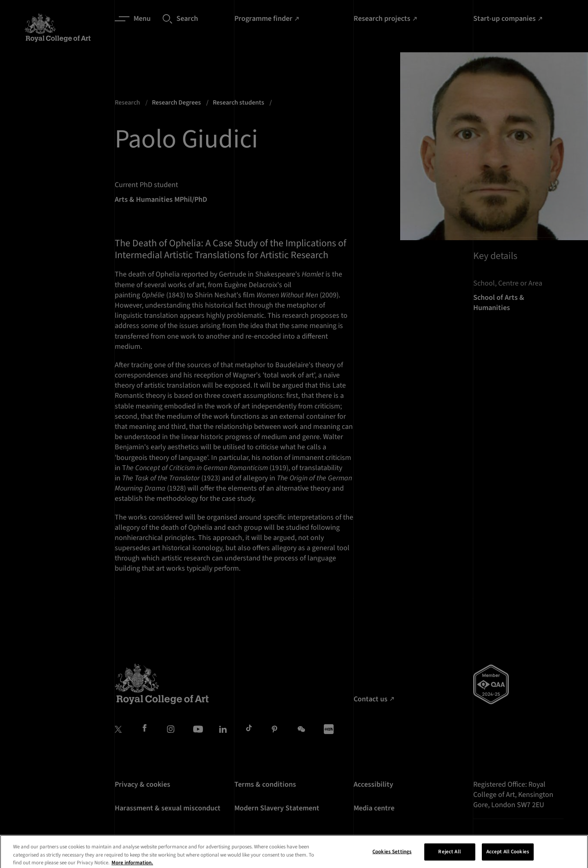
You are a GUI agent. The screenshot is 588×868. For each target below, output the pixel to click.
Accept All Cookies (508, 857)
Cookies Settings (392, 857)
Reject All (449, 857)
